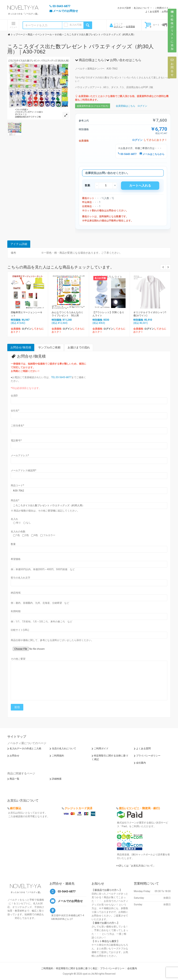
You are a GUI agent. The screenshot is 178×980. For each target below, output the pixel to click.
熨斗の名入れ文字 (21, 578)
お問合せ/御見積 (21, 347)
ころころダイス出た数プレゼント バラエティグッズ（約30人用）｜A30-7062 (80, 49)
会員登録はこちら (126, 106)
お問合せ (166, 12)
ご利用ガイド (162, 8)
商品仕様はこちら (90, 60)
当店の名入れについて (64, 748)
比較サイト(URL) (20, 630)
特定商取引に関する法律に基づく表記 (77, 968)
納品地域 (16, 593)
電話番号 (16, 440)
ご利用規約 (58, 756)
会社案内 (141, 763)
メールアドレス (20, 455)
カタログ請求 (124, 8)
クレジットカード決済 (78, 808)
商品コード (17, 485)
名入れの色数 (18, 532)
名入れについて (142, 8)
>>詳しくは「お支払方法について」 (136, 866)
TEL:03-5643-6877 (61, 377)
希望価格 (16, 559)
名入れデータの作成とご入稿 (25, 748)
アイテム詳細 (19, 244)
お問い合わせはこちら (124, 60)
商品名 (15, 500)
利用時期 (16, 611)
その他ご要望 (18, 659)
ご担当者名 (17, 425)
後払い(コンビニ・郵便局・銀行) (139, 808)
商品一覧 (14, 779)
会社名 (15, 411)
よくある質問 (152, 12)
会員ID (14, 396)
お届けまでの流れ (79, 347)
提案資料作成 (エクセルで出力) (93, 106)
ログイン (118, 27)
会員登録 (130, 27)
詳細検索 (57, 779)
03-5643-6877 (127, 154)
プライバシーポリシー (148, 756)
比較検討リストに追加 (172, 30)
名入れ (14, 519)
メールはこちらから (152, 154)
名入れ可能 (76, 25)
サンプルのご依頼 (49, 347)
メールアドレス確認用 (24, 470)
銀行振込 (16, 808)
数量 (13, 544)
